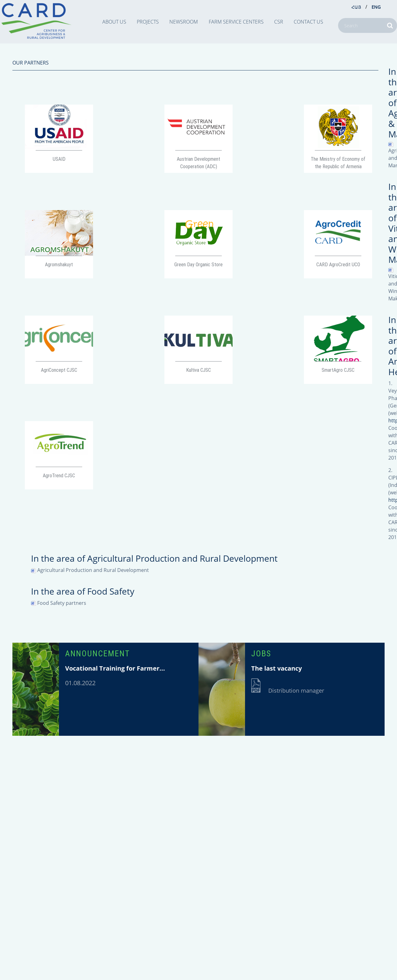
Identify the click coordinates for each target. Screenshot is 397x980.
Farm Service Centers (236, 22)
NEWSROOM (184, 22)
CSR (279, 22)
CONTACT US (308, 22)
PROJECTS (148, 22)
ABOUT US (114, 22)
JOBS (261, 654)
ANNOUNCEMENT (98, 654)
